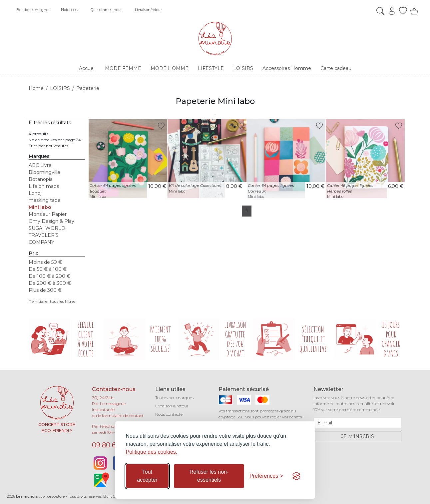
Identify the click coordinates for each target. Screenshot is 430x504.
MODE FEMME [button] (123, 68)
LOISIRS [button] (243, 68)
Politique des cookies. (152, 452)
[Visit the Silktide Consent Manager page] (296, 476)
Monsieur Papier (48, 214)
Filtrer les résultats (50, 123)
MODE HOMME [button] (170, 68)
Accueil (87, 68)
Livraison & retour (172, 406)
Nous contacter (170, 414)
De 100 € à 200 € (49, 276)
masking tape (45, 200)
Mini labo (40, 207)
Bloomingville (44, 172)
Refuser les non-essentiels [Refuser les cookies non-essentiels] (209, 476)
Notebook (69, 10)
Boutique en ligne (32, 10)
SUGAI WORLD (47, 228)
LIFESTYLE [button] (211, 68)
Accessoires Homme (287, 68)
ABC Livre (40, 165)
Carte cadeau (336, 68)
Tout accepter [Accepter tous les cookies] (147, 476)
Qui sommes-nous (106, 10)
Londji (36, 193)
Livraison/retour (148, 10)
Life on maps (44, 186)
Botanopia (41, 179)
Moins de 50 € (45, 262)
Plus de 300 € (45, 290)
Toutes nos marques (174, 398)
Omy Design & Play (51, 221)
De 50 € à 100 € (48, 269)
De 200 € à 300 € (50, 283)
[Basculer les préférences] (266, 476)
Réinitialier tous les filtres (52, 301)
